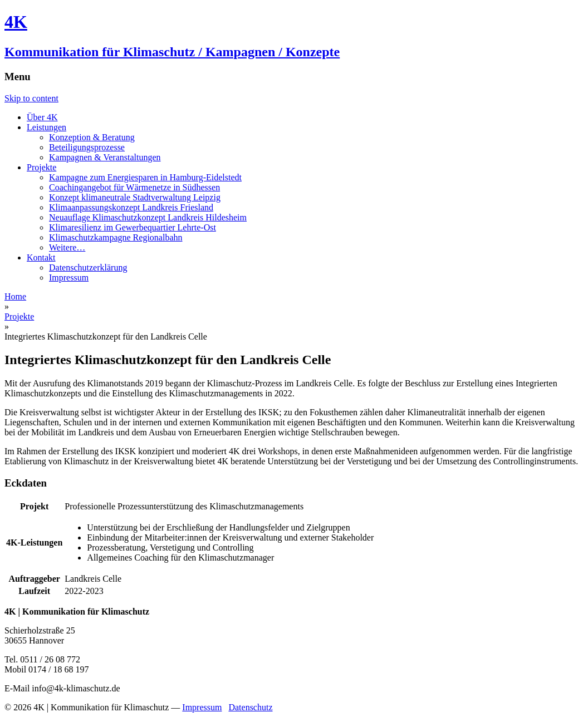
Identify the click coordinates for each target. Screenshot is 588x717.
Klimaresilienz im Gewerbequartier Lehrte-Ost (133, 227)
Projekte (41, 167)
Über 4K (42, 117)
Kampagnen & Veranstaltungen (105, 157)
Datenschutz (250, 707)
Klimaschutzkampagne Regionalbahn (116, 237)
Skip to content (31, 98)
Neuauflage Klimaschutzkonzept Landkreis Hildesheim (148, 217)
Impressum (69, 278)
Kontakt (41, 257)
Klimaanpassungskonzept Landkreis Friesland (131, 207)
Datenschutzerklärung (88, 267)
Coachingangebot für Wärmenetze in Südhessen (134, 187)
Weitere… (67, 247)
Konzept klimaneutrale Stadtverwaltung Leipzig (135, 197)
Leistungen (46, 127)
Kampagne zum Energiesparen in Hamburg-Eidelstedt (145, 177)
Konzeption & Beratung (92, 137)
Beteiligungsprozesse (87, 147)
